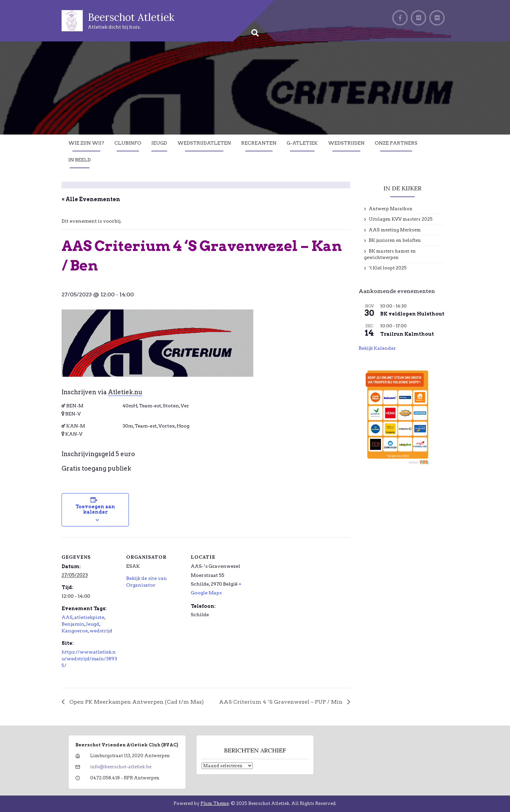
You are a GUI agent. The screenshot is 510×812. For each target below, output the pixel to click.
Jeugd (159, 143)
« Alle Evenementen (91, 199)
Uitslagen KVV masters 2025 (401, 219)
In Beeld (80, 160)
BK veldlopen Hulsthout (412, 314)
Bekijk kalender (377, 348)
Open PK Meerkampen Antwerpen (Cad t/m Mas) (136, 702)
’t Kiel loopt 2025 (388, 268)
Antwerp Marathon (391, 209)
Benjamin (73, 624)
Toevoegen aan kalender (95, 509)
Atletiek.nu (125, 392)
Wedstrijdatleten (204, 143)
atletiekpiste (89, 617)
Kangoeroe (75, 631)
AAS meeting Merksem (395, 230)
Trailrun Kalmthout (407, 334)
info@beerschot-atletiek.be (121, 767)
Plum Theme (215, 803)
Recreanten (259, 143)
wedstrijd (101, 631)
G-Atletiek (302, 143)
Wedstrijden (346, 143)
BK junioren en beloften (395, 240)
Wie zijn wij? (86, 143)
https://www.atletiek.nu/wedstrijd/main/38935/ (89, 659)
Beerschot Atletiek (131, 17)
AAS (67, 617)
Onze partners (396, 143)
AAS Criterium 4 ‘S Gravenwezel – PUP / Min (281, 702)
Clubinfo (128, 143)
